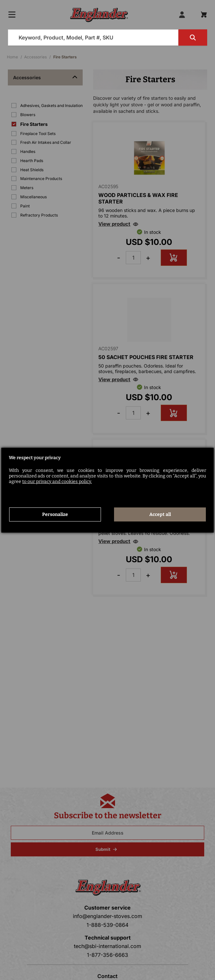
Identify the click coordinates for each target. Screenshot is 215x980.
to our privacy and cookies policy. (57, 482)
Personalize (55, 514)
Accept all (160, 514)
